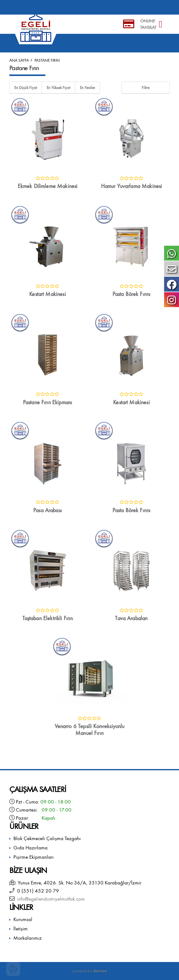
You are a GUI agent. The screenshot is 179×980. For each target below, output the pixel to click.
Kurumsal (23, 919)
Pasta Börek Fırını (132, 294)
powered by (90, 971)
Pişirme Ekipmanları (34, 857)
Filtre (146, 88)
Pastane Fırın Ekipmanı (48, 403)
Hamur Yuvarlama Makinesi (132, 186)
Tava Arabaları (131, 618)
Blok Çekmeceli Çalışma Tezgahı (47, 838)
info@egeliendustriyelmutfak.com (50, 899)
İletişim (21, 929)
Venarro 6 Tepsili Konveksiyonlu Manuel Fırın (90, 730)
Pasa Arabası (48, 510)
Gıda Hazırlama (30, 848)
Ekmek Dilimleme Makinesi (48, 186)
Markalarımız (28, 938)
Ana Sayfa (19, 60)
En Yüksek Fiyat (58, 88)
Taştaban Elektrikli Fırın (48, 618)
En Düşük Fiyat (26, 88)
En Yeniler (87, 88)
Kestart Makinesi (48, 294)
